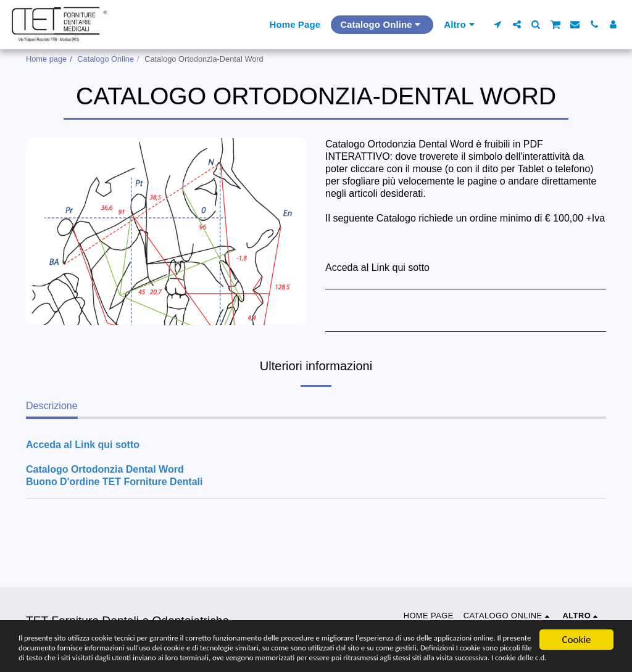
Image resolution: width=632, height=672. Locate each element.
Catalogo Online (106, 59)
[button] (498, 24)
